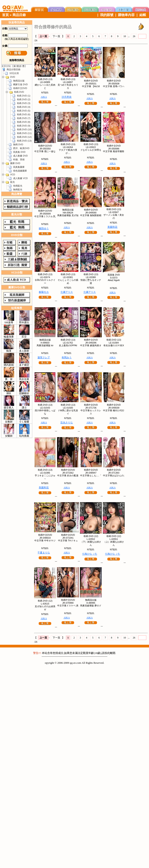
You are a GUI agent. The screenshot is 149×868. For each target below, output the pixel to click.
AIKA (44, 97)
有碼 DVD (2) (24, 99)
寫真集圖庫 (19, 167)
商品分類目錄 (14, 69)
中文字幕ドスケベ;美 (68, 606)
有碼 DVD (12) (24, 137)
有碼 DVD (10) (24, 129)
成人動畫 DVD (20, 156)
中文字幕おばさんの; (114, 475)
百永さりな (67, 423)
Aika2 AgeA (114, 280)
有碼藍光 (18, 186)
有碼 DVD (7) (24, 118)
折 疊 (22, 66)
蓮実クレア (44, 357)
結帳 (143, 15)
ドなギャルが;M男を (91, 150)
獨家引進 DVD (20, 84)
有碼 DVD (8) (24, 122)
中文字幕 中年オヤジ (45, 541)
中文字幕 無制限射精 (91, 215)
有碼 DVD (19, 92)
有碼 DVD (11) (24, 133)
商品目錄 (19, 15)
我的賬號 (107, 15)
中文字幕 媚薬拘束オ (91, 345)
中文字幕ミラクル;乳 (45, 216)
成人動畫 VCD (20, 178)
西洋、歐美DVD (21, 148)
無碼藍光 (18, 189)
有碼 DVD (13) (24, 141)
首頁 (5, 15)
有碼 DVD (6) (24, 114)
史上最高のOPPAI (68, 345)
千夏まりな (44, 553)
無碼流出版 (19, 81)
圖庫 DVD (15, 163)
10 (125, 36)
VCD (13, 174)
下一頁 (56, 36)
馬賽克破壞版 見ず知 (68, 215)
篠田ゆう (44, 228)
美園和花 (112, 227)
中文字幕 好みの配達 (68, 475)
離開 (113, 653)
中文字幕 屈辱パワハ (114, 86)
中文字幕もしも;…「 (91, 475)
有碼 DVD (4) (24, 107)
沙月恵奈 (67, 97)
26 (134, 36)
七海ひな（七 (89, 554)
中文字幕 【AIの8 (91, 86)
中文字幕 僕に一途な (45, 151)
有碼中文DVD (20, 88)
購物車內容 (126, 15)
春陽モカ (44, 292)
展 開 (16, 66)
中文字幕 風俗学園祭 (114, 151)
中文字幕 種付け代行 (114, 410)
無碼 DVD (18, 144)
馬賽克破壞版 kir (45, 345)
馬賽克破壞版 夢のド (91, 606)
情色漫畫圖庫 (20, 171)
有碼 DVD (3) (24, 103)
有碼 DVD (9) (24, 126)
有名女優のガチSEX (114, 345)
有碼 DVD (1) (24, 96)
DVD (13, 77)
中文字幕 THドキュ (68, 541)
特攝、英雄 (19, 159)
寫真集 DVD (19, 152)
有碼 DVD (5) (24, 111)
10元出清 (14, 73)
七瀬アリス (67, 292)
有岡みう (67, 357)
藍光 (12, 182)
